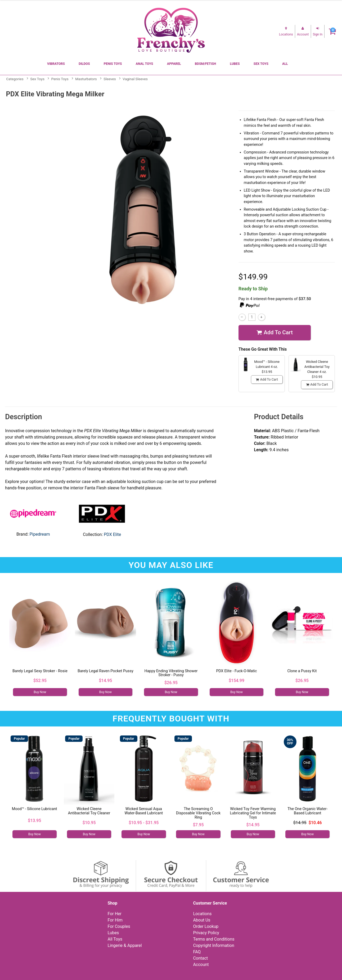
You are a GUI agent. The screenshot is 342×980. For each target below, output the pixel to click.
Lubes (235, 64)
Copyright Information (213, 945)
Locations (202, 914)
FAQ (197, 952)
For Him (115, 920)
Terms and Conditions (214, 939)
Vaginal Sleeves (135, 79)
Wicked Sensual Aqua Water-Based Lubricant (144, 811)
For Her (114, 914)
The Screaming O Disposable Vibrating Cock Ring (198, 813)
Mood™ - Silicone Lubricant (35, 809)
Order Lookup (206, 926)
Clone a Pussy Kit (302, 671)
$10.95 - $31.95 (144, 823)
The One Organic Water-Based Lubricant (307, 811)
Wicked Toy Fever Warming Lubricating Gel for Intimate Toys (253, 813)
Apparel (174, 64)
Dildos (84, 64)
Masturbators (86, 79)
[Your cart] (332, 31)
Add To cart (275, 333)
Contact (200, 958)
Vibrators (56, 64)
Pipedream (40, 534)
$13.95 (34, 821)
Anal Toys (145, 64)
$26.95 (171, 683)
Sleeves (110, 79)
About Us (202, 920)
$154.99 (237, 681)
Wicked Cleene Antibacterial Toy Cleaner (89, 811)
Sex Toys (261, 64)
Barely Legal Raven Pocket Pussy (105, 671)
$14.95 (106, 681)
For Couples (119, 926)
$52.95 (40, 681)
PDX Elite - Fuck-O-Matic (236, 671)
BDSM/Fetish (205, 64)
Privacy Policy (206, 933)
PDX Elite (112, 534)
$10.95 (89, 823)
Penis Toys (113, 64)
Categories (15, 79)
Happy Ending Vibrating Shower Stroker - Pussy (171, 673)
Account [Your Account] (201, 965)
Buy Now (40, 692)
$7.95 (198, 825)
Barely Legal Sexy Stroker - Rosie (40, 671)
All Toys (115, 939)
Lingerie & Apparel (125, 945)
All (285, 64)
